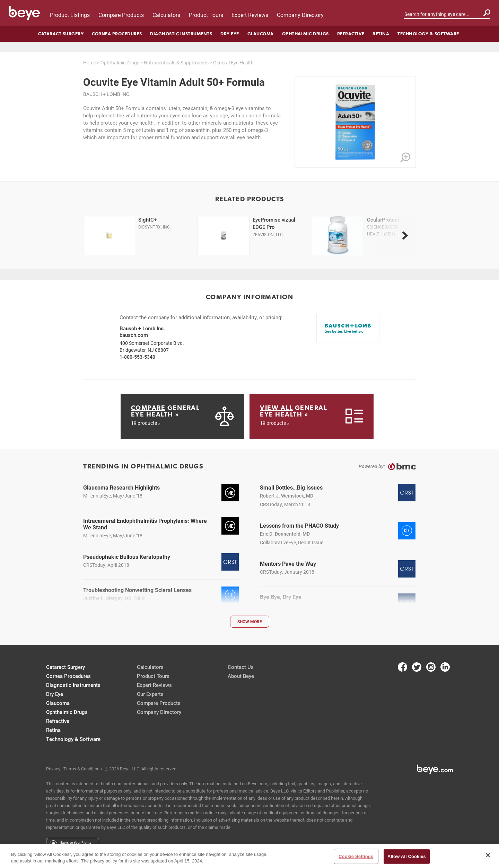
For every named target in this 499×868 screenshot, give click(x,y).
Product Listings (70, 15)
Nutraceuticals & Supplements (176, 62)
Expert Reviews (250, 15)
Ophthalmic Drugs (305, 34)
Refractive (351, 34)
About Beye (241, 676)
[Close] (488, 855)
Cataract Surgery (61, 34)
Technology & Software (428, 34)
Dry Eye (230, 34)
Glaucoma (261, 34)
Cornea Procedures (117, 34)
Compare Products (121, 15)
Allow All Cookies (407, 856)
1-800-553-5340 (137, 357)
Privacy (53, 769)
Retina (381, 34)
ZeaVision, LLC (268, 234)
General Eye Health (233, 62)
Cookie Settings (356, 856)
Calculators (166, 15)
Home (90, 62)
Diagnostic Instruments (181, 34)
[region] (249, 856)
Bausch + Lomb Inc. (107, 94)
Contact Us (241, 667)
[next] (405, 236)
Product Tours (206, 15)
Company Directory (300, 15)
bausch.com (134, 335)
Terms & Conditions (83, 769)
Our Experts (150, 694)
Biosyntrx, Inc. (155, 227)
